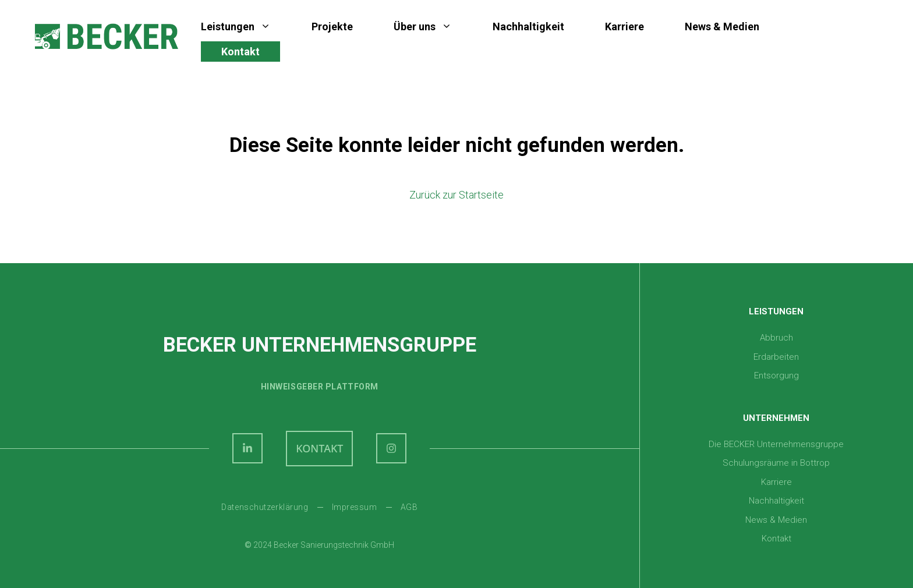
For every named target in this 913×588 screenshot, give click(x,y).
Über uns (433, 26)
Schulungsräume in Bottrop (776, 463)
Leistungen (246, 26)
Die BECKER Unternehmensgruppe (776, 444)
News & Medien (722, 26)
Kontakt (240, 52)
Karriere (624, 26)
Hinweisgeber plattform (320, 387)
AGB (409, 507)
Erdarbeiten (776, 357)
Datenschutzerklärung (265, 507)
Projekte (332, 26)
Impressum (355, 507)
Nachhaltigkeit (528, 26)
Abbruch (776, 338)
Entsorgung (776, 376)
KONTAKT (319, 448)
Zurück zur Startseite (456, 195)
